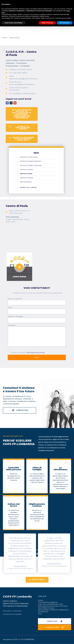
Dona (40, 614)
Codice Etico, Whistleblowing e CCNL (51, 604)
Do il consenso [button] (65, 23)
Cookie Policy (17, 611)
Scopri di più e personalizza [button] (13, 23)
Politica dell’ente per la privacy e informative (53, 606)
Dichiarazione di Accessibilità (12, 614)
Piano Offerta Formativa (46, 608)
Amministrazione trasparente (48, 602)
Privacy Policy (7, 611)
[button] (22, 114)
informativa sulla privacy (36, 353)
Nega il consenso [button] (47, 23)
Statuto (41, 600)
